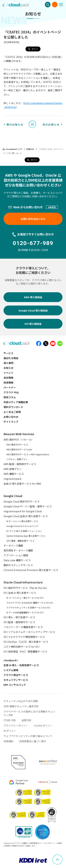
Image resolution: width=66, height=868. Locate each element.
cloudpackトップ (14, 149)
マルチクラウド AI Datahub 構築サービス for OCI (30, 603)
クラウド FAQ (11, 392)
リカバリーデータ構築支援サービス (23, 627)
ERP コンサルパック (15, 685)
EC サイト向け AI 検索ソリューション (24, 531)
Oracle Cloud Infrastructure (23, 582)
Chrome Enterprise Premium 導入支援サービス (31, 570)
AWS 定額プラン (12, 469)
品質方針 (27, 720)
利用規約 (8, 741)
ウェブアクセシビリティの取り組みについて (28, 736)
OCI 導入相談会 (33, 324)
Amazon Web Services (19, 434)
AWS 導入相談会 (33, 297)
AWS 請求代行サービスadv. (19, 449)
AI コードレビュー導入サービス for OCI (25, 598)
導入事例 (8, 363)
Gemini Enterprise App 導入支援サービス (26, 536)
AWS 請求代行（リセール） (19, 440)
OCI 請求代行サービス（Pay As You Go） (26, 588)
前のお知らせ (15, 125)
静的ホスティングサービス (18, 565)
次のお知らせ (51, 125)
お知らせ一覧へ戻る (34, 124)
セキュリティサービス (16, 680)
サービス (8, 353)
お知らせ (30, 149)
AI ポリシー (10, 731)
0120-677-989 (33, 243)
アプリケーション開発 (16, 555)
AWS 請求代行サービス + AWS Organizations (28, 454)
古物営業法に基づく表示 (33, 741)
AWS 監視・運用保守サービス (20, 464)
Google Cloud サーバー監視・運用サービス (28, 506)
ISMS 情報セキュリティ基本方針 (21, 706)
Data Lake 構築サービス (17, 560)
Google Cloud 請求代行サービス (22, 501)
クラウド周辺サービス (16, 675)
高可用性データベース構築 (18, 550)
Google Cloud (13, 496)
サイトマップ (11, 422)
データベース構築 (13, 545)
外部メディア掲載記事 (16, 402)
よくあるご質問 (12, 412)
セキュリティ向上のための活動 (21, 701)
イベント (8, 373)
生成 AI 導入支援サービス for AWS (22, 484)
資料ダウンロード (13, 407)
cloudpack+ (11, 660)
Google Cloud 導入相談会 (33, 310)
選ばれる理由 (11, 358)
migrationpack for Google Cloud (23, 511)
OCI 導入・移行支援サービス (19, 617)
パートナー (10, 387)
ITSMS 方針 (10, 720)
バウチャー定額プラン (17, 459)
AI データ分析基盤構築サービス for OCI (25, 612)
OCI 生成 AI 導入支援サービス (20, 593)
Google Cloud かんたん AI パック (22, 526)
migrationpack (12, 479)
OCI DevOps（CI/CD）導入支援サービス (26, 642)
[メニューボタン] (62, 5)
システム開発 (11, 670)
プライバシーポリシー (16, 725)
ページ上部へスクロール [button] (62, 857)
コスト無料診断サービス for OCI (21, 647)
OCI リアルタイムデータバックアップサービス (29, 632)
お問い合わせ (55, 5)
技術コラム (10, 397)
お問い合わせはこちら (33, 219)
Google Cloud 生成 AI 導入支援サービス (26, 516)
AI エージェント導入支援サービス (22, 521)
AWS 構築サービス (14, 474)
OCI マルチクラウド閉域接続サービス (24, 637)
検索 (48, 5)
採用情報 (8, 382)
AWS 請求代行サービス (17, 444)
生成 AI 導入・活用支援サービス (21, 665)
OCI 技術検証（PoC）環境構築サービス (25, 651)
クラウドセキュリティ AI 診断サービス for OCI (28, 607)
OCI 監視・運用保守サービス (19, 622)
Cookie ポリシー (43, 725)
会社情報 (8, 378)
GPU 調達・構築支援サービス (20, 541)
